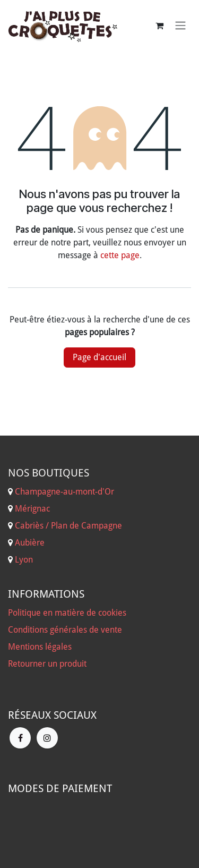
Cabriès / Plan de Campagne (68, 526)
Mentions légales (40, 647)
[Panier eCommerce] (159, 25)
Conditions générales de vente (65, 630)
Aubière (30, 543)
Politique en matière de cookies (67, 613)
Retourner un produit (47, 664)
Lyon (24, 560)
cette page (120, 255)
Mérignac (31, 509)
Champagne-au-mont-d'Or (64, 492)
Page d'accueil (99, 357)
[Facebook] (20, 738)
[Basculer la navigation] (180, 26)
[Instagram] (47, 738)
